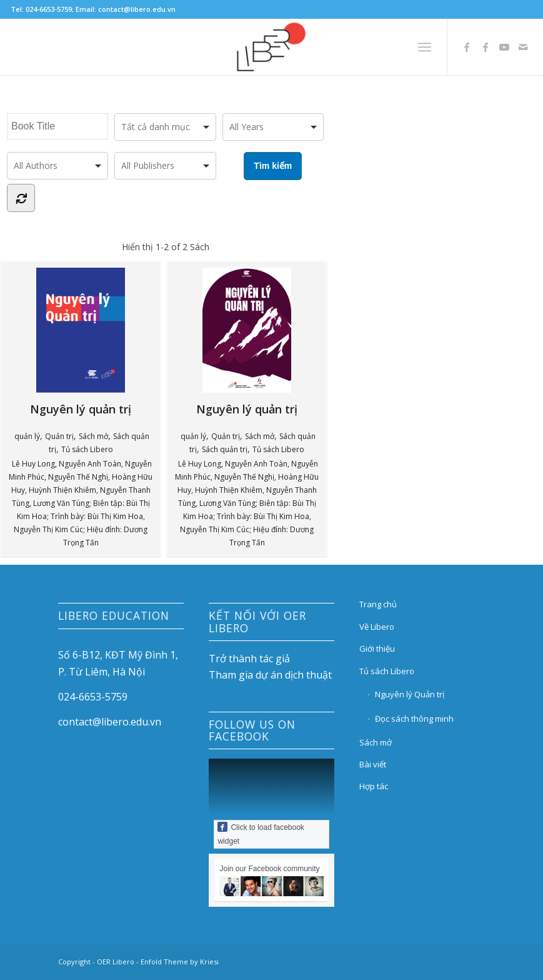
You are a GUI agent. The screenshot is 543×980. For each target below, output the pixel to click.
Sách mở (93, 436)
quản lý (27, 436)
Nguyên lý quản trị (92, 342)
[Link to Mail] (523, 47)
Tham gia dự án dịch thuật (270, 675)
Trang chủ (378, 604)
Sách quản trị (225, 449)
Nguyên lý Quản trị (410, 694)
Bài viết (373, 764)
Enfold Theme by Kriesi (180, 962)
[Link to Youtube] (504, 47)
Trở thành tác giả (249, 659)
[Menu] (425, 47)
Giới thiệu (377, 649)
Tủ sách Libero (87, 449)
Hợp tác (374, 786)
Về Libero (377, 627)
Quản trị (59, 436)
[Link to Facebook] (467, 47)
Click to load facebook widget (261, 834)
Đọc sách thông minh (414, 719)
